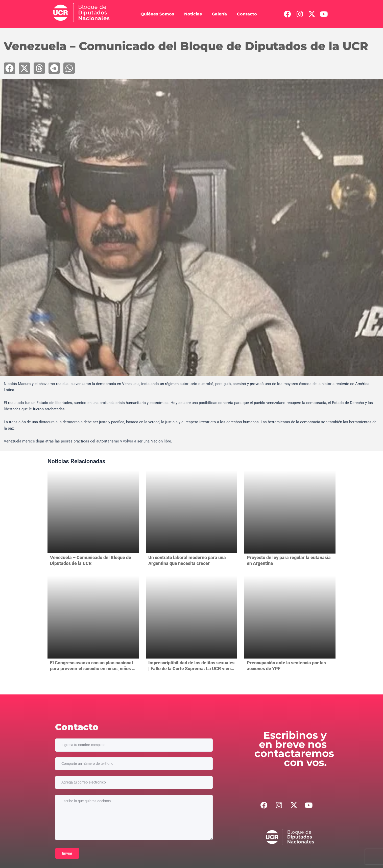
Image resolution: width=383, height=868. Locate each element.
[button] (9, 68)
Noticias (193, 14)
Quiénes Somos (157, 14)
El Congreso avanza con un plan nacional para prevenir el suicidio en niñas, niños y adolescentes (92, 669)
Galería (219, 14)
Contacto (247, 14)
